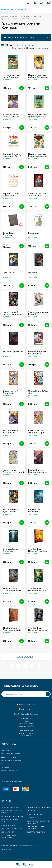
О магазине (7, 750)
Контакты (5, 764)
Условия (5, 767)
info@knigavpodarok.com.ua (26, 714)
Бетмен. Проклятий (13, 352)
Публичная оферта (10, 771)
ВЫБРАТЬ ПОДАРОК (36, 832)
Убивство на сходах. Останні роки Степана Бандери (39, 196)
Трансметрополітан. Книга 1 (39, 313)
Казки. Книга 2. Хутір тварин (11, 511)
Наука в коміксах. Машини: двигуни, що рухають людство (38, 157)
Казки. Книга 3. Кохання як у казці (12, 313)
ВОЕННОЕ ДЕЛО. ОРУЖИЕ (13, 816)
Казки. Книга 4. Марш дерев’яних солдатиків (38, 472)
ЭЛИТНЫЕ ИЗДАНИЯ (10, 807)
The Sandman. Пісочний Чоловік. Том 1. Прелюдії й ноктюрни (38, 552)
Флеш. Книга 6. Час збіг (38, 392)
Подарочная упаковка (11, 760)
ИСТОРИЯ (31, 811)
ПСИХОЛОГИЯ (8, 832)
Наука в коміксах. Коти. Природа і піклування (12, 77)
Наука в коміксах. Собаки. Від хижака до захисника (38, 77)
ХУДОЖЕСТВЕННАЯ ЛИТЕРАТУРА (10, 836)
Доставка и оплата (9, 757)
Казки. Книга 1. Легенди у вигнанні (13, 471)
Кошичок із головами (34, 511)
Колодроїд (34, 233)
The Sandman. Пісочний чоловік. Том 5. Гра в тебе (37, 630)
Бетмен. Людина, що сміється (37, 353)
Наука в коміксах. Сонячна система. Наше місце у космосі (12, 118)
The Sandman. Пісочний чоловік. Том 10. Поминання (13, 591)
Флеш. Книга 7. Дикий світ (10, 392)
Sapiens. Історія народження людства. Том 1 (11, 196)
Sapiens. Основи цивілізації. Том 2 (12, 155)
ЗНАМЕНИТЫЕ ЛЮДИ (36, 814)
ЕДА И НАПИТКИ (8, 825)
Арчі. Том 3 (8, 273)
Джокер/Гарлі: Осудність (10, 550)
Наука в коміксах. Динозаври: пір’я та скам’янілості (38, 117)
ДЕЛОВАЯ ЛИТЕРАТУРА (12, 829)
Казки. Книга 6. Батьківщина (11, 432)
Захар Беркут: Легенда (10, 234)
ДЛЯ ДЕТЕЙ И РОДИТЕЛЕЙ (38, 807)
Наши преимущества (11, 754)
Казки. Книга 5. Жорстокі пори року (36, 433)
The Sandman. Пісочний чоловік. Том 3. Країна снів (37, 591)
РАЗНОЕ (30, 818)
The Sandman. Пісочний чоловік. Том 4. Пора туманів (13, 630)
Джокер (32, 273)
